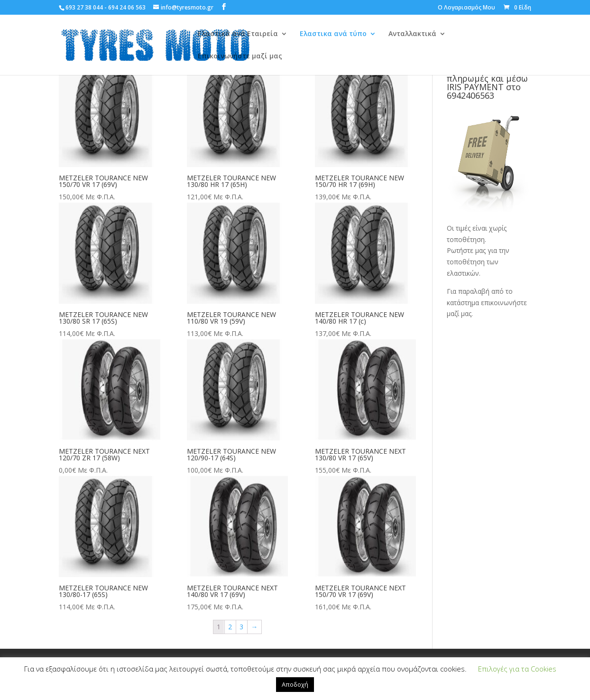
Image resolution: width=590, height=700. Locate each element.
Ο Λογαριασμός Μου (466, 8)
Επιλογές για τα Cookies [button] (517, 669)
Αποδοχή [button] (295, 684)
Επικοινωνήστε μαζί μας (240, 56)
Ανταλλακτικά (412, 34)
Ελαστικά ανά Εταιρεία (238, 34)
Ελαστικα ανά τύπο (333, 34)
